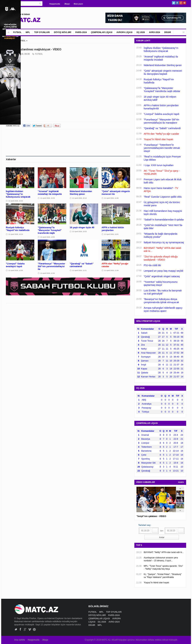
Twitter (174, 3)
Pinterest (184, 3)
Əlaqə (67, 4)
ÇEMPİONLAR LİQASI (102, 32)
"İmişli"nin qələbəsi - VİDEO (151, 516)
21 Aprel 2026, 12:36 (48, 273)
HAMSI (181, 482)
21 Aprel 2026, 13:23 (79, 232)
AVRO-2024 (155, 32)
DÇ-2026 (141, 32)
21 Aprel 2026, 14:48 (111, 198)
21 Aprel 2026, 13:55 (48, 237)
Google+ (181, 3)
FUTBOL (17, 32)
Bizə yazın (78, 4)
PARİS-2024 (81, 32)
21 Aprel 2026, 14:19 (16, 234)
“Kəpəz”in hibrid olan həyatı (156, 583)
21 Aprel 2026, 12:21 (79, 270)
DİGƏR (168, 32)
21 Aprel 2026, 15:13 (79, 198)
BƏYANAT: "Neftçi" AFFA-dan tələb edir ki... (164, 552)
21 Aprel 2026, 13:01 (111, 234)
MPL (28, 32)
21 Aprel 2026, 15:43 (16, 201)
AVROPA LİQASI (124, 32)
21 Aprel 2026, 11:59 (111, 270)
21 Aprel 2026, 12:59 (16, 270)
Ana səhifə (20, 640)
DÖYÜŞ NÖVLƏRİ (62, 32)
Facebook (177, 3)
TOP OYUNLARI (42, 32)
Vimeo (30, 629)
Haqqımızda (55, 4)
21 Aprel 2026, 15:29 (48, 198)
